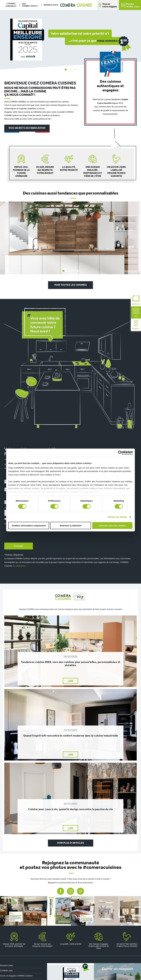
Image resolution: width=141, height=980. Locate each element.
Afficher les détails (117, 517)
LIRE (71, 681)
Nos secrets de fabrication (27, 128)
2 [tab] (70, 70)
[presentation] (26, 536)
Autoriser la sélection (71, 526)
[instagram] (70, 911)
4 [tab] (77, 271)
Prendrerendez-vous (130, 5)
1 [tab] (66, 70)
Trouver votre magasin (110, 5)
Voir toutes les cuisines (70, 285)
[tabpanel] (70, 35)
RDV (136, 312)
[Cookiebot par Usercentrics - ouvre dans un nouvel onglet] (120, 453)
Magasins (136, 325)
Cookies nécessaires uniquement (29, 526)
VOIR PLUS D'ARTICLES (71, 843)
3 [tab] (75, 70)
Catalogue (136, 300)
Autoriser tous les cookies (112, 526)
